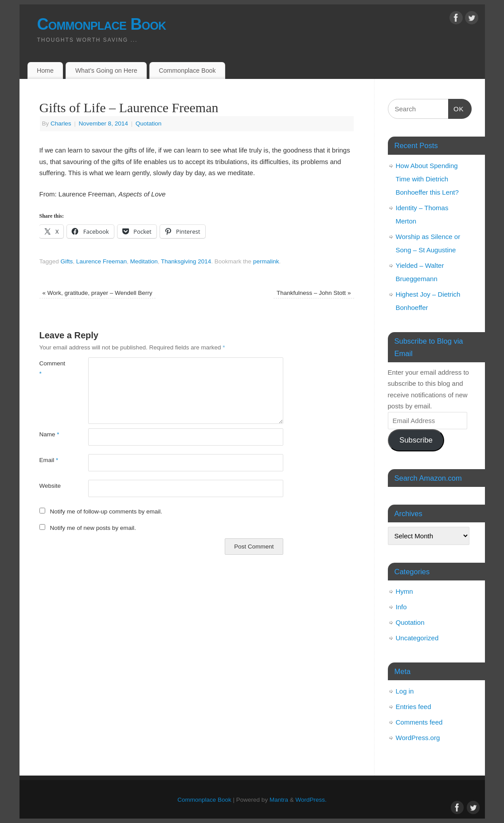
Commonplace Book (102, 24)
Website (50, 486)
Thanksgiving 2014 (186, 261)
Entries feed (414, 707)
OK (456, 108)
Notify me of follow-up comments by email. (106, 511)
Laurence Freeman (102, 261)
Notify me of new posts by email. (93, 528)
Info (401, 607)
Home (45, 71)
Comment (52, 368)
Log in (405, 691)
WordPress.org (418, 738)
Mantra (279, 800)
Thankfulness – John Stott (314, 293)
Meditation (144, 261)
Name (49, 434)
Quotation (149, 123)
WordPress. (311, 800)
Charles (61, 123)
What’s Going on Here (106, 71)
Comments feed (419, 722)
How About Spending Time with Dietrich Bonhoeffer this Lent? (427, 179)
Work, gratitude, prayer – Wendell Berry (98, 293)
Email (49, 460)
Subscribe (416, 440)
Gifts (67, 261)
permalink (266, 261)
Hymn (404, 591)
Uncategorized (417, 638)
